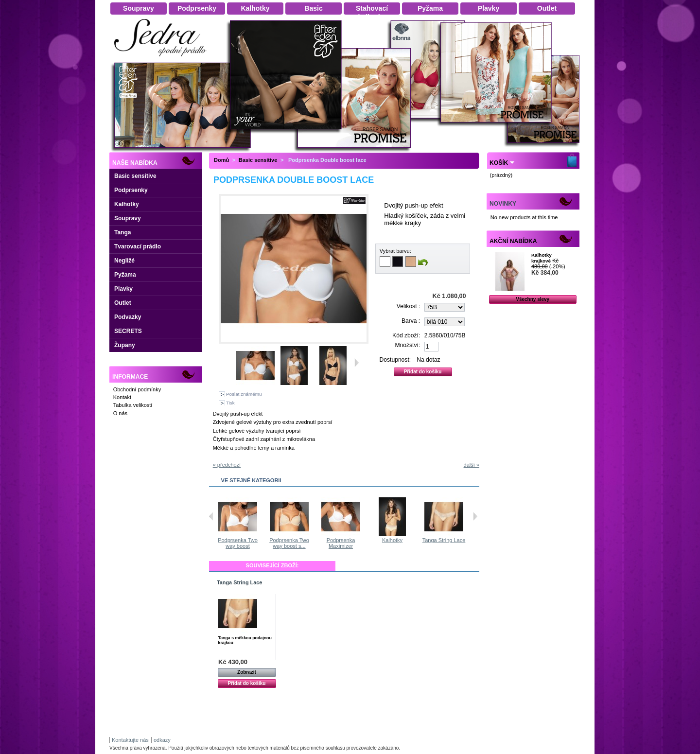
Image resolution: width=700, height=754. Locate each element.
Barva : (411, 321)
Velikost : (408, 306)
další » (472, 465)
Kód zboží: (406, 335)
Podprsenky (131, 190)
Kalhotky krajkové (542, 258)
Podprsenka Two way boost (238, 543)
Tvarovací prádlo (138, 246)
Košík (499, 163)
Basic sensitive (135, 176)
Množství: (408, 345)
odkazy (162, 740)
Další (357, 363)
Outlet (123, 303)
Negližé (124, 261)
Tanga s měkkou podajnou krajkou (245, 640)
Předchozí (211, 516)
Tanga (122, 232)
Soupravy (128, 218)
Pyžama (125, 275)
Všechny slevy (533, 299)
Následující (475, 516)
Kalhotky (127, 204)
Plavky (123, 289)
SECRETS (128, 331)
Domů (221, 160)
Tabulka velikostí (133, 405)
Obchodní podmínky (137, 389)
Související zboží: (272, 565)
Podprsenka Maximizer (341, 543)
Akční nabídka (513, 241)
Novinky (503, 204)
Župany (125, 345)
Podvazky (128, 317)
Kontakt (122, 397)
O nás (120, 413)
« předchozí (227, 465)
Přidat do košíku (247, 683)
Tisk (230, 403)
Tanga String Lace (445, 540)
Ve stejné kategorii (251, 480)
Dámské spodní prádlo (163, 59)
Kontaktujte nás (130, 740)
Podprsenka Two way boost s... (290, 543)
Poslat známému (244, 394)
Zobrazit (247, 672)
